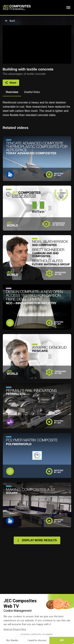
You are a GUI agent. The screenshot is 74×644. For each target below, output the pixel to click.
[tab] (12, 92)
